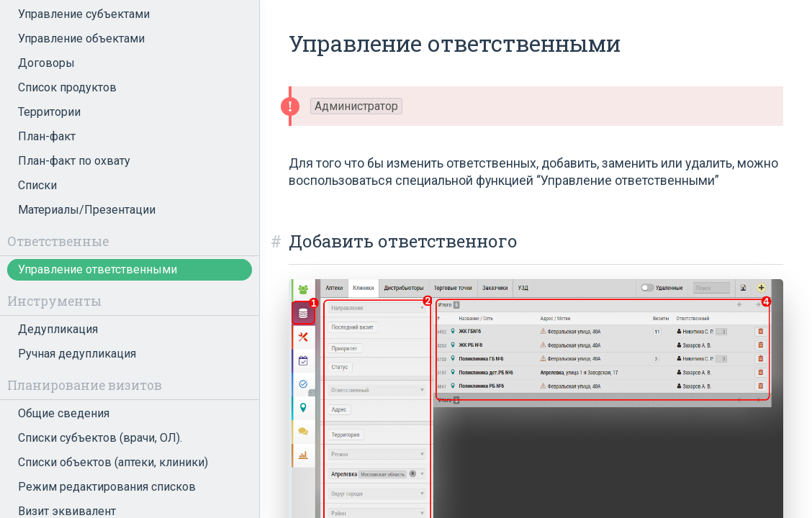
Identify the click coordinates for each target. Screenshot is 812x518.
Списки (37, 185)
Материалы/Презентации (87, 210)
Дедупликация (58, 329)
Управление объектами (81, 38)
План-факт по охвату (74, 161)
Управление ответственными (98, 269)
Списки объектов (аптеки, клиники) (113, 462)
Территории (49, 112)
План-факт (47, 136)
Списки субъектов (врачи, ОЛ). (100, 438)
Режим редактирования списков (107, 487)
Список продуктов (67, 87)
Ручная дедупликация (77, 354)
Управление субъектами (84, 14)
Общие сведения (64, 413)
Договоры (46, 63)
